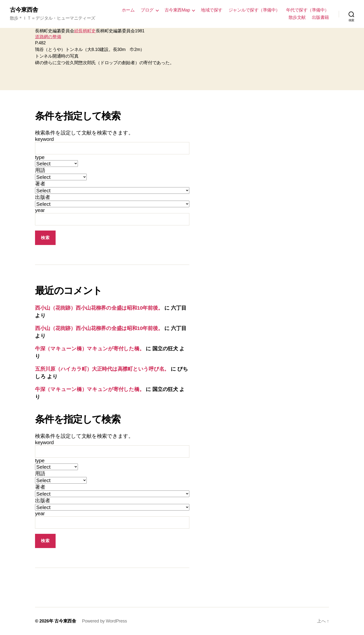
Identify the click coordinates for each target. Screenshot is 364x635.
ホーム (128, 10)
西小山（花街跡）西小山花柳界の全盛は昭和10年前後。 (99, 308)
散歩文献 (297, 17)
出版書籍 (320, 17)
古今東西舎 (24, 10)
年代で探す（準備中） (308, 10)
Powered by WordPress (104, 621)
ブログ (147, 10)
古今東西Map (177, 10)
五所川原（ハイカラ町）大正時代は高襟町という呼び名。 (102, 369)
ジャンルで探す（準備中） (254, 10)
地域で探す (212, 10)
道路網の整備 (48, 37)
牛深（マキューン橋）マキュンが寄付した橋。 (90, 348)
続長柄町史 (85, 31)
